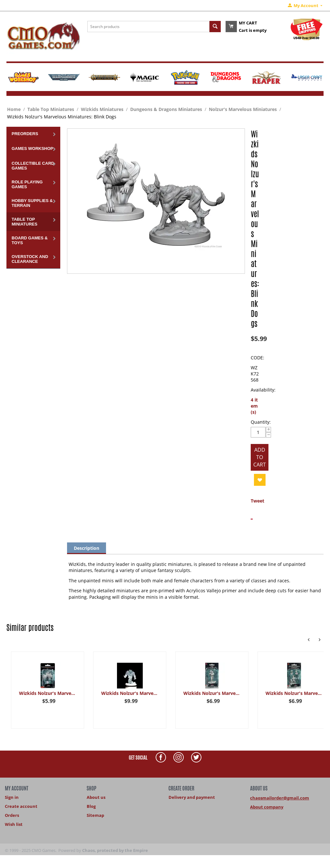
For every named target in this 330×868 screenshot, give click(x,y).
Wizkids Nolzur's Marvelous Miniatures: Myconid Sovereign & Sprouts (294, 693)
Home (14, 109)
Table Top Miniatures (51, 109)
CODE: (257, 358)
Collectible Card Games (33, 166)
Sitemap (95, 815)
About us (96, 797)
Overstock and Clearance (30, 259)
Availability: (263, 390)
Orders (12, 815)
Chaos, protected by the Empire (115, 850)
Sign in (12, 797)
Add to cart (260, 457)
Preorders (25, 134)
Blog (91, 806)
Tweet (257, 501)
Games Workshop (32, 148)
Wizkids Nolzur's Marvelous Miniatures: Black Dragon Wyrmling (48, 693)
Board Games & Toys (30, 240)
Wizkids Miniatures (102, 109)
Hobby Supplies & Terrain (32, 203)
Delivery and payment (192, 797)
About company (267, 807)
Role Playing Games (27, 184)
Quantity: (261, 422)
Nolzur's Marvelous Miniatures (243, 109)
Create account (21, 806)
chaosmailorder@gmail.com (280, 798)
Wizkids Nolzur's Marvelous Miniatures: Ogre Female (212, 693)
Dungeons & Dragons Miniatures (166, 109)
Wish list (14, 824)
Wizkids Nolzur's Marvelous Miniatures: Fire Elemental (130, 693)
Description (87, 548)
